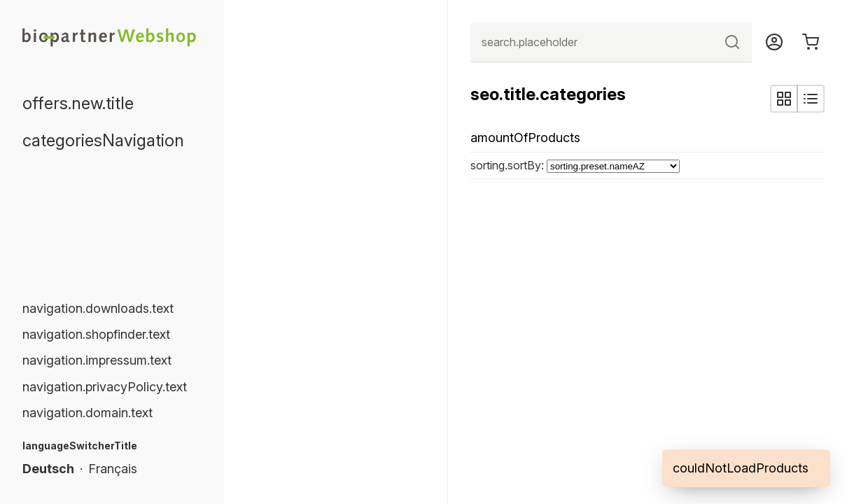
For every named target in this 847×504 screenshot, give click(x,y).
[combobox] (611, 42)
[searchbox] (611, 42)
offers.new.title (78, 103)
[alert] (746, 468)
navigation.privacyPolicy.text (105, 387)
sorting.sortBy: (509, 165)
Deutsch (48, 469)
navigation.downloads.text (98, 308)
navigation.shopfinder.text (96, 334)
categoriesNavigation (103, 140)
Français (113, 469)
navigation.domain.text (87, 413)
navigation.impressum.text (97, 360)
